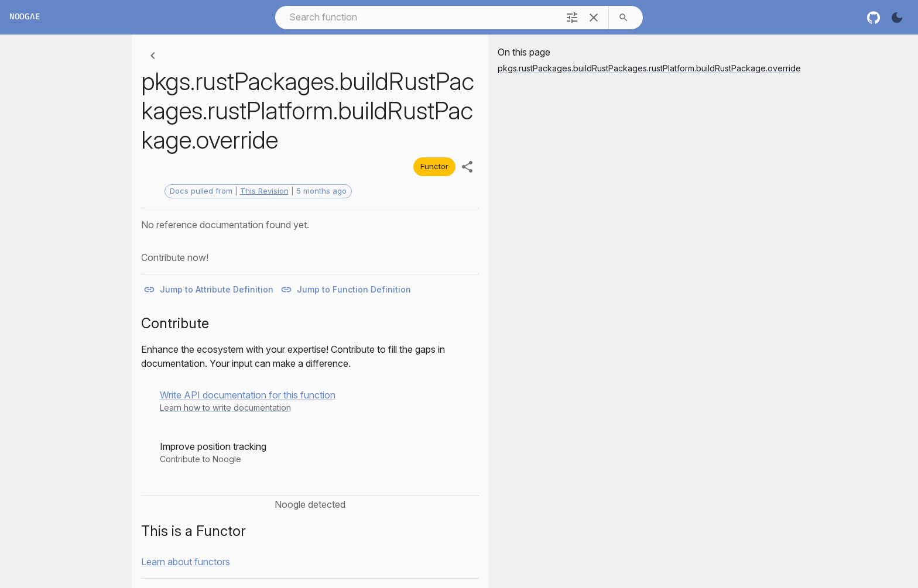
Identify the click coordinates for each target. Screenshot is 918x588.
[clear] (594, 18)
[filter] (572, 18)
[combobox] (416, 17)
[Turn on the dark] (897, 18)
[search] (624, 18)
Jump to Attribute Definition (210, 290)
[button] (248, 401)
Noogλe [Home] (25, 17)
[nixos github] (874, 18)
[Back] (153, 56)
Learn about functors (186, 562)
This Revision (264, 191)
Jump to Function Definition (347, 290)
